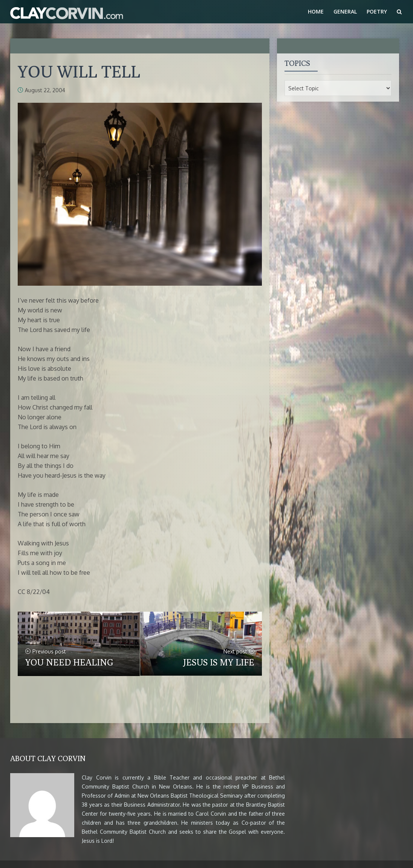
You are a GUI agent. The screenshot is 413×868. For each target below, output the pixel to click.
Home (316, 11)
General (345, 11)
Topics (297, 63)
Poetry (377, 11)
